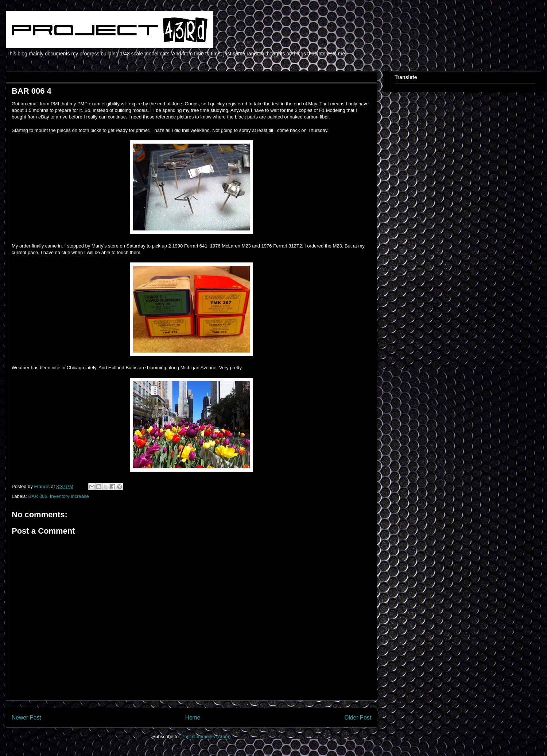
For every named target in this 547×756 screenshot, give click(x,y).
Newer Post (26, 718)
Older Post (358, 718)
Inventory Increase (69, 496)
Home (193, 718)
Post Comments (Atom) (206, 736)
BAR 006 (38, 496)
